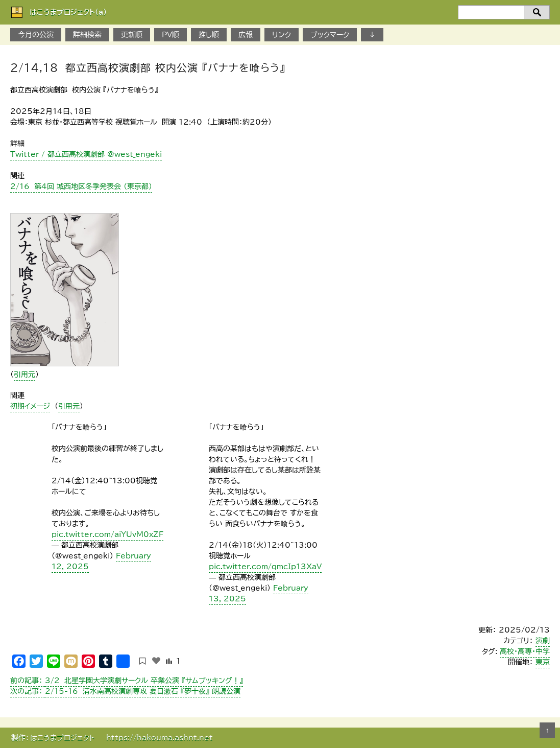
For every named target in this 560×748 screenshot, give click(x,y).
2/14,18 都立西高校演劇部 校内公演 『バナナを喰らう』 (148, 67)
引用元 (25, 375)
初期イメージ (30, 406)
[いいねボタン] (156, 661)
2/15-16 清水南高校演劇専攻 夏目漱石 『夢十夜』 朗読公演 (125, 691)
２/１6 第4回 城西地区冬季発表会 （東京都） (81, 186)
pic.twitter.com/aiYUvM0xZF (107, 534)
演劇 (543, 641)
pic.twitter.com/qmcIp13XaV (265, 567)
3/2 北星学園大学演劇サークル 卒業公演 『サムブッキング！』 (127, 681)
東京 (543, 662)
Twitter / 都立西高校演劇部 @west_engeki (86, 154)
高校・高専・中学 (525, 651)
